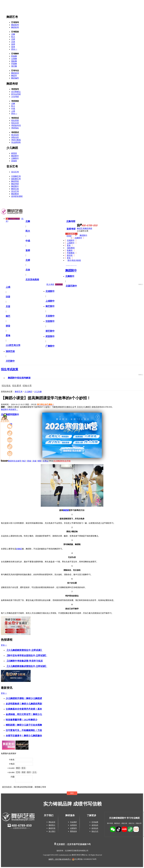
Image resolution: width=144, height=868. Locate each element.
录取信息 (15, 137)
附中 (29, 772)
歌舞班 (70, 250)
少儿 (34, 772)
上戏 (13, 111)
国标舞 (14, 61)
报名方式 (95, 831)
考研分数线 (16, 140)
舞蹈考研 (12, 84)
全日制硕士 (16, 92)
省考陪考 (73, 825)
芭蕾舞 (14, 64)
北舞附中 (15, 158)
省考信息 (95, 825)
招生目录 (15, 123)
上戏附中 (71, 243)
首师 (13, 44)
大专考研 (15, 97)
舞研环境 (52, 828)
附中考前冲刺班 (74, 260)
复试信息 (15, 135)
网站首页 (52, 822)
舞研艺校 (15, 189)
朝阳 (39, 461)
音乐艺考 (12, 166)
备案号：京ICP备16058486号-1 (60, 859)
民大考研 (50, 284)
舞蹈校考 (15, 25)
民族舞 (14, 56)
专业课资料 (16, 142)
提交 (72, 793)
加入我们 (52, 831)
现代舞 (14, 66)
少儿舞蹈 (12, 148)
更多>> (14, 49)
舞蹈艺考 (12, 17)
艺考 (18, 772)
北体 (13, 42)
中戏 (13, 109)
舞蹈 (18, 768)
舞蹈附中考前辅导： (10, 409)
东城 (34, 461)
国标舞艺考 (16, 179)
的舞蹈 (19, 549)
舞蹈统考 (15, 27)
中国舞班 (71, 234)
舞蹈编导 (15, 78)
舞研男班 (15, 181)
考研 (23, 772)
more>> (141, 284)
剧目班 (70, 255)
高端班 (14, 161)
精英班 (14, 153)
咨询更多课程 (17, 196)
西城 (29, 461)
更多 (69, 245)
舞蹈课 (66, 510)
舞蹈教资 (15, 194)
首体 (13, 47)
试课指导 (73, 828)
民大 (13, 37)
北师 (13, 39)
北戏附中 (71, 240)
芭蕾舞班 (71, 253)
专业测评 (73, 822)
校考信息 (95, 828)
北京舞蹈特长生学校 (62, 461)
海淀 (24, 461)
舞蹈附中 (15, 156)
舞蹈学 (14, 76)
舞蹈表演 (15, 73)
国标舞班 (71, 248)
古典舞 (14, 59)
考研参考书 (16, 125)
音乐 (23, 768)
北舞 (13, 34)
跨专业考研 (16, 94)
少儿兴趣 (38, 392)
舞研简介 (52, 825)
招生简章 (15, 120)
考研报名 (15, 128)
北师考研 (59, 284)
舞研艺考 (19, 392)
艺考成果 (95, 822)
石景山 (46, 461)
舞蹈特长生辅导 (15, 461)
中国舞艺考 (16, 176)
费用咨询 (73, 831)
